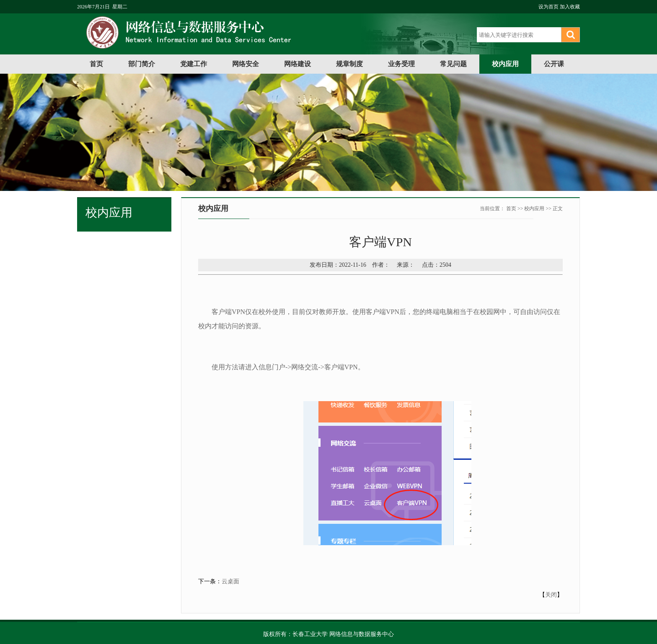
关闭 (551, 595)
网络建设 (297, 64)
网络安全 (246, 64)
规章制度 (349, 64)
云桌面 (230, 581)
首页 (96, 64)
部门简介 (142, 64)
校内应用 (505, 64)
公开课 (554, 64)
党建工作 (194, 64)
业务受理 (401, 64)
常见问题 (453, 64)
